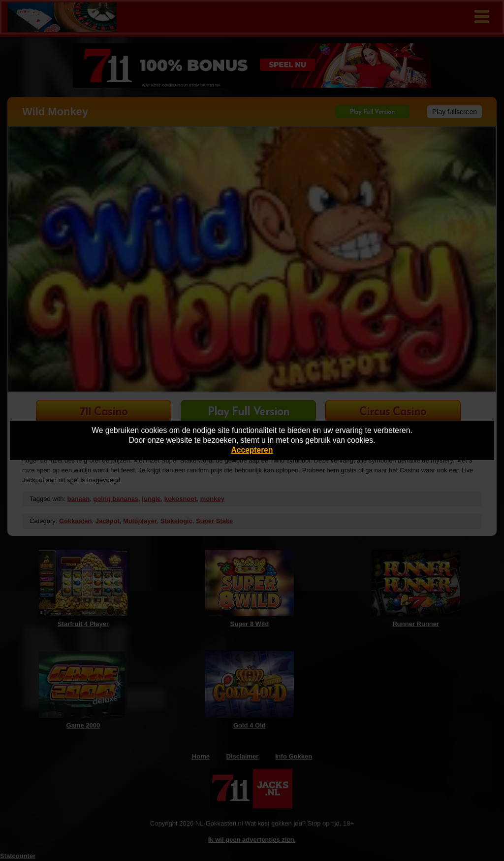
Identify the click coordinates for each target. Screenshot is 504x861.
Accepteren (252, 450)
